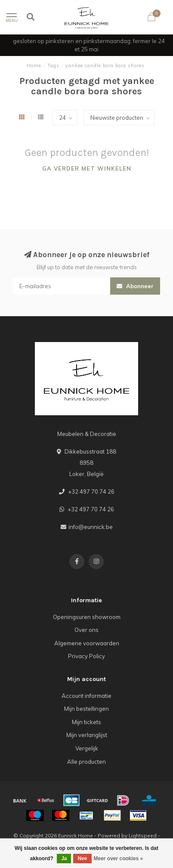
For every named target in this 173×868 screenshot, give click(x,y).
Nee (82, 859)
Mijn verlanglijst (87, 735)
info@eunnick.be (91, 527)
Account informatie (86, 696)
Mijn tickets (86, 722)
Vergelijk (87, 748)
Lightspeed (143, 835)
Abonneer (135, 286)
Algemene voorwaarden (87, 643)
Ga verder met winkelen (87, 168)
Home (34, 65)
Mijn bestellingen (86, 709)
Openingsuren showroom (87, 617)
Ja (64, 859)
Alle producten (86, 762)
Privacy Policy (86, 656)
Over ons (86, 630)
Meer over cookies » (119, 859)
